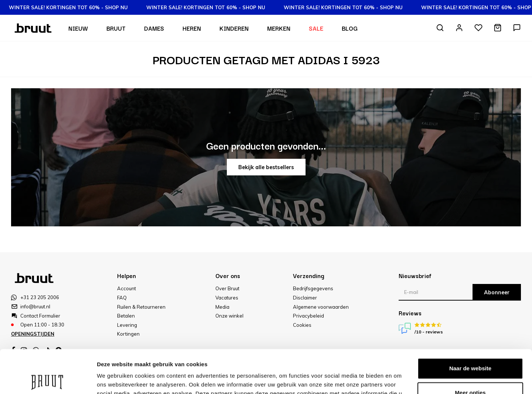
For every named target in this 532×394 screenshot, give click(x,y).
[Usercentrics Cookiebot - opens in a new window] (48, 380)
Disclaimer (305, 298)
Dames (154, 28)
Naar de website (470, 325)
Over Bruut (227, 288)
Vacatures (227, 298)
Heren (192, 28)
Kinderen (234, 28)
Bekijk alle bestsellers (266, 167)
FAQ (122, 298)
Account (127, 288)
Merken (279, 28)
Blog (350, 28)
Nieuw (78, 28)
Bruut (116, 28)
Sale (316, 28)
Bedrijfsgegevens (313, 288)
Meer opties (112, 379)
